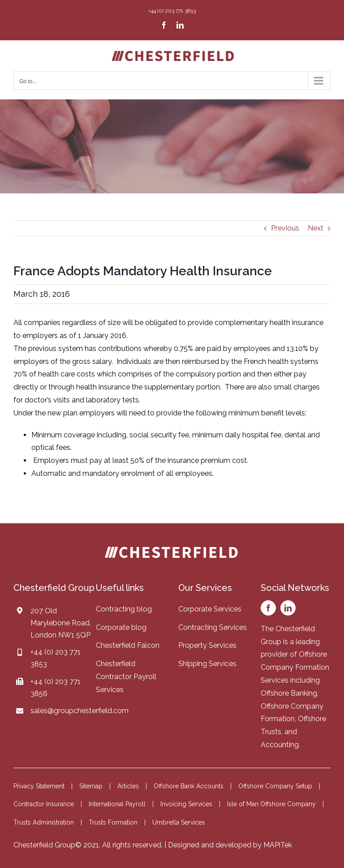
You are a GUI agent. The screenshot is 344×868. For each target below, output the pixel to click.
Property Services (207, 645)
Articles (128, 786)
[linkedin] (288, 608)
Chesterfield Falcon (128, 645)
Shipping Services (207, 664)
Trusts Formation (113, 822)
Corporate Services (210, 609)
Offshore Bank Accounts (189, 786)
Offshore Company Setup (275, 786)
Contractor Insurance (44, 804)
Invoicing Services (186, 804)
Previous (285, 228)
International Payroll (117, 804)
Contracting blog (124, 609)
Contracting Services (213, 627)
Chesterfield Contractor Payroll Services (126, 677)
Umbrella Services (179, 822)
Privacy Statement (39, 786)
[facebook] (268, 608)
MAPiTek (278, 845)
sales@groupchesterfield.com (80, 711)
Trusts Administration (44, 822)
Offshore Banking (289, 693)
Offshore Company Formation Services (295, 667)
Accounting (280, 745)
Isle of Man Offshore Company (271, 804)
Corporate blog (121, 627)
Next (316, 228)
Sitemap (91, 786)
